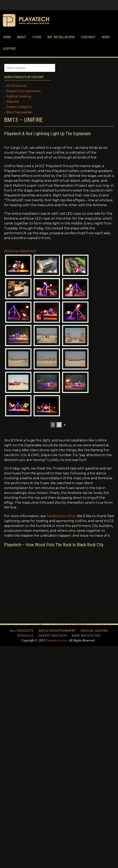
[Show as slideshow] (20, 251)
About (22, 37)
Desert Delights (19, 107)
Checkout (88, 37)
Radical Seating (19, 96)
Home (7, 37)
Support (10, 49)
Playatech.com (56, 640)
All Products (16, 86)
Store (37, 37)
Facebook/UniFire (61, 516)
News (106, 37)
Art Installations (61, 37)
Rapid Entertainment (24, 91)
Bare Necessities (19, 112)
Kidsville (13, 102)
